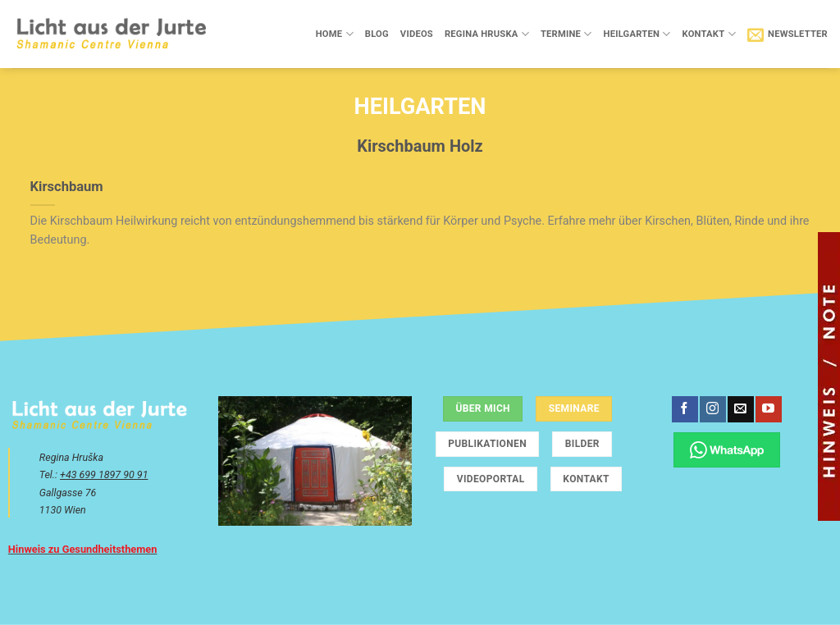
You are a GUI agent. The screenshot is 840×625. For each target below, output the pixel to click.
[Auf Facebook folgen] (685, 409)
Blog (377, 34)
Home (335, 34)
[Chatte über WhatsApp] (727, 450)
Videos (417, 34)
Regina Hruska (487, 34)
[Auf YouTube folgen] (768, 409)
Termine (566, 34)
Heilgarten (637, 34)
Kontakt (708, 34)
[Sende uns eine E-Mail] (740, 409)
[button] (787, 34)
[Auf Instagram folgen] (712, 409)
